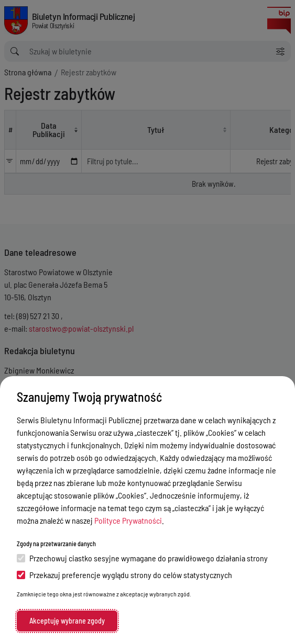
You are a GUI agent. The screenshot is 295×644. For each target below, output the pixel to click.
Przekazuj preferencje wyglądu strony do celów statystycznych (124, 575)
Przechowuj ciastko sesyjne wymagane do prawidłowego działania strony (142, 558)
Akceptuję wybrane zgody (67, 621)
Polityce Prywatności (128, 520)
